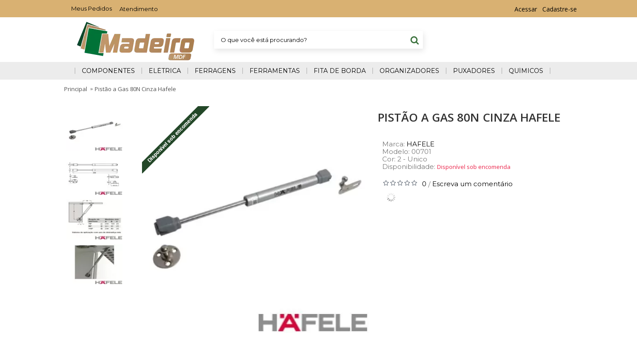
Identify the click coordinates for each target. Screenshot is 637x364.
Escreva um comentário (472, 184)
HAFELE (420, 144)
